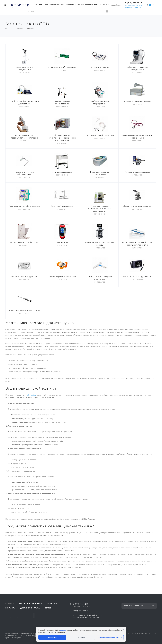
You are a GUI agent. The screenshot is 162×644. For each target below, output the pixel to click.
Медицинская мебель (62, 172)
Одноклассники (25, 615)
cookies (63, 630)
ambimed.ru (31, 395)
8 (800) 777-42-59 (133, 3)
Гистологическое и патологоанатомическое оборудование (100, 209)
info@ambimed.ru (133, 7)
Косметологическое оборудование (24, 173)
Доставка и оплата (30, 608)
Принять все (52, 637)
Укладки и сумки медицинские (62, 277)
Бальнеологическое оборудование (100, 173)
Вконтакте (8, 615)
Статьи (48, 608)
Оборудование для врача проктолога (100, 278)
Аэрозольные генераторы (137, 172)
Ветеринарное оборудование (137, 277)
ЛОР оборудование (100, 67)
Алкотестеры (62, 242)
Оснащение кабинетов (30, 604)
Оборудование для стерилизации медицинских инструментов (62, 138)
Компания (52, 604)
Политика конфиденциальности (110, 637)
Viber (37, 615)
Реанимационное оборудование (24, 206)
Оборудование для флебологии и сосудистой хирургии (137, 244)
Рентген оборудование (62, 206)
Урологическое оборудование (62, 67)
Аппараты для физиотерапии (137, 101)
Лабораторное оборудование (137, 206)
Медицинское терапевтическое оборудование (137, 137)
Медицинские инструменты (24, 277)
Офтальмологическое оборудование (137, 69)
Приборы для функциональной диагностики (24, 103)
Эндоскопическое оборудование (24, 311)
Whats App (31, 615)
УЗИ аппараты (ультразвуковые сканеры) (100, 244)
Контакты (10, 608)
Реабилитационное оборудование (100, 103)
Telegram (14, 615)
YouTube (20, 615)
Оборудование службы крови (24, 242)
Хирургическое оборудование (100, 135)
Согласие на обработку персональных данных (138, 634)
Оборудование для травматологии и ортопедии (24, 137)
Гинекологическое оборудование (24, 69)
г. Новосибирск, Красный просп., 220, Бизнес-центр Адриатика (87, 616)
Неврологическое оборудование (62, 103)
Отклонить (81, 637)
